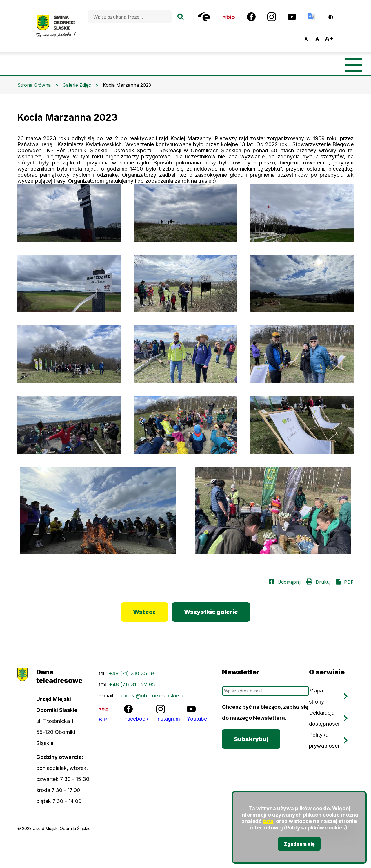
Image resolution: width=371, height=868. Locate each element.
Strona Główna (34, 85)
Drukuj (323, 582)
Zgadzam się (299, 844)
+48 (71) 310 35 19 (131, 674)
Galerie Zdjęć (77, 85)
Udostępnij (289, 582)
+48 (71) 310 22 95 (132, 685)
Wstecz (144, 612)
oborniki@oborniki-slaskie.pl (150, 696)
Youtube (197, 719)
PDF (349, 582)
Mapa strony (317, 696)
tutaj (269, 821)
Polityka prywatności (324, 740)
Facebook (136, 719)
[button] (69, 213)
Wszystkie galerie (211, 612)
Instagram (168, 719)
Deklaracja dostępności (324, 718)
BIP (103, 720)
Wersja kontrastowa (335, 15)
